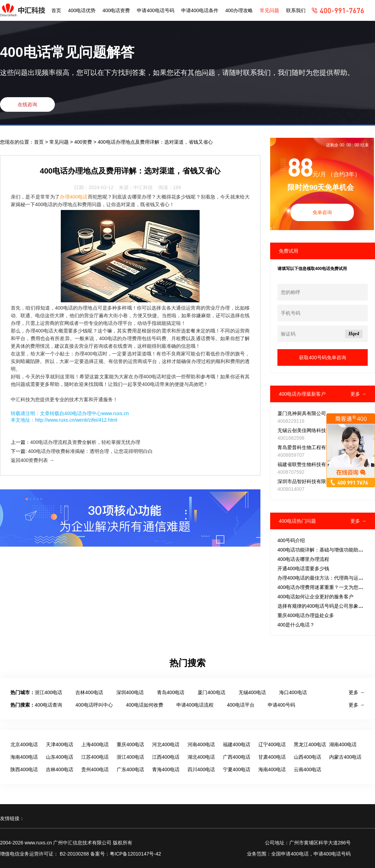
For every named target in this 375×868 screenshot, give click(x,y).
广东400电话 (130, 769)
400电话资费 (116, 10)
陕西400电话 (24, 769)
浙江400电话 (48, 692)
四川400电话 (201, 769)
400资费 (84, 142)
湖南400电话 (343, 744)
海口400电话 (293, 692)
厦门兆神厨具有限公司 (302, 413)
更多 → (358, 394)
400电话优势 (82, 10)
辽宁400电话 (272, 744)
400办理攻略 (239, 10)
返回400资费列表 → (32, 460)
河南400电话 (201, 744)
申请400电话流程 (195, 705)
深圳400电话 (130, 692)
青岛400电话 (171, 692)
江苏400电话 (95, 757)
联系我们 (296, 10)
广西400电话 (237, 757)
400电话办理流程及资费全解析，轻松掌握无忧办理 (85, 442)
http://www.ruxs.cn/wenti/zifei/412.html (76, 420)
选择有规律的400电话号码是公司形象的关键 (325, 606)
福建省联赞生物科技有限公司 (309, 464)
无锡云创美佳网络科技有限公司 (311, 430)
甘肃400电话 (272, 757)
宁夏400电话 (237, 769)
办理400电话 (74, 197)
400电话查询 (48, 705)
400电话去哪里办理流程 (303, 559)
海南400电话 (24, 757)
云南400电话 (307, 769)
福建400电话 (237, 744)
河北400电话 (166, 744)
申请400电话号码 (155, 10)
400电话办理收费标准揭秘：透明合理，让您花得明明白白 (90, 451)
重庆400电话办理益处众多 (306, 615)
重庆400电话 (130, 744)
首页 (56, 10)
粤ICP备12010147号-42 (135, 854)
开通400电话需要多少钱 (303, 568)
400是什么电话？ (296, 625)
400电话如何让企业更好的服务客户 (315, 597)
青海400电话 (166, 769)
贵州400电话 (95, 769)
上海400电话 (95, 744)
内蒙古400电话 (345, 757)
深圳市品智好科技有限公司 (307, 481)
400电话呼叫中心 (94, 705)
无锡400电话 (252, 692)
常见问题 (269, 10)
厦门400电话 (211, 692)
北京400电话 (24, 744)
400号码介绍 (291, 540)
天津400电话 (60, 744)
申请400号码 (281, 705)
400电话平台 (240, 705)
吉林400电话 (89, 692)
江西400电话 (166, 757)
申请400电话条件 (200, 10)
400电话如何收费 (145, 705)
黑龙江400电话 (310, 744)
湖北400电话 (201, 757)
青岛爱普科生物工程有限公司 (309, 447)
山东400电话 (60, 757)
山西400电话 (307, 757)
